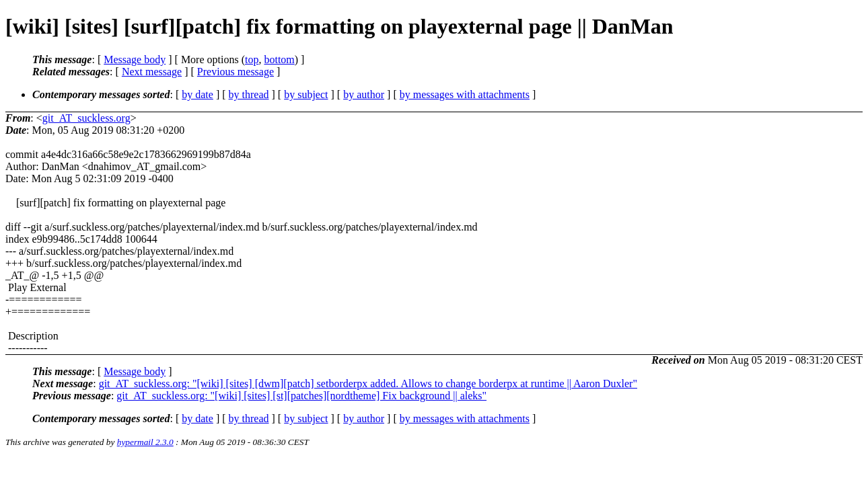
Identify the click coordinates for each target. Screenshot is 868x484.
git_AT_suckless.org (86, 118)
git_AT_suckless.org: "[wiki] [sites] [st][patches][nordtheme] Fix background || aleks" (301, 396)
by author (364, 94)
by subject (306, 94)
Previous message (236, 72)
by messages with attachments (465, 94)
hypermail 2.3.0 (145, 442)
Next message (152, 72)
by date (197, 94)
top (252, 59)
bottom (279, 59)
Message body (135, 59)
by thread (249, 94)
